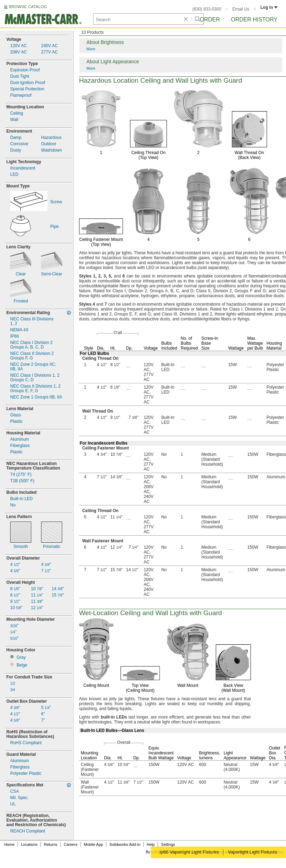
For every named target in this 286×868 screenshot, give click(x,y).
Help (151, 844)
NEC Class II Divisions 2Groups (35, 389)
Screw (56, 202)
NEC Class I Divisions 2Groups (35, 378)
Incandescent (23, 168)
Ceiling (17, 113)
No (13, 505)
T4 (21, 475)
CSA (15, 792)
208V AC (18, 52)
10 (16, 608)
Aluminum (19, 439)
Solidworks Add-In (125, 844)
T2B (22, 481)
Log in (269, 7)
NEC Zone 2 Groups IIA (33, 367)
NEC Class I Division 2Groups (31, 345)
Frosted (21, 301)
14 (58, 589)
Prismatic (51, 547)
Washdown (51, 150)
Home (9, 844)
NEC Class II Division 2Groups (32, 356)
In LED (21, 499)
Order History (254, 20)
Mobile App (93, 844)
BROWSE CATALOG (28, 7)
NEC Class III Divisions (32, 321)
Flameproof (21, 95)
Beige (22, 665)
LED (14, 175)
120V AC (18, 46)
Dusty (16, 150)
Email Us (241, 9)
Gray (21, 658)
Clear (21, 274)
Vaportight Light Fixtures (253, 852)
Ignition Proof (28, 83)
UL (13, 804)
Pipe (54, 227)
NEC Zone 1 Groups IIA (36, 397)
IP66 (15, 336)
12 (37, 608)
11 (37, 595)
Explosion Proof (25, 70)
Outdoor (49, 144)
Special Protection (27, 89)
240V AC (49, 46)
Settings (168, 844)
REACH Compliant (28, 831)
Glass (16, 415)
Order (210, 20)
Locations (29, 844)
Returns (51, 844)
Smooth (21, 547)
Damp (16, 138)
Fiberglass (20, 446)
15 (58, 595)
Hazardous (51, 138)
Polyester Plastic (26, 774)
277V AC (49, 52)
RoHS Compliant (26, 743)
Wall (14, 120)
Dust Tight (20, 76)
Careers (70, 844)
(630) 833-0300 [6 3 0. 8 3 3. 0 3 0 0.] (207, 9)
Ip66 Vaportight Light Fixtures (189, 852)
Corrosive (19, 144)
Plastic (16, 422)
